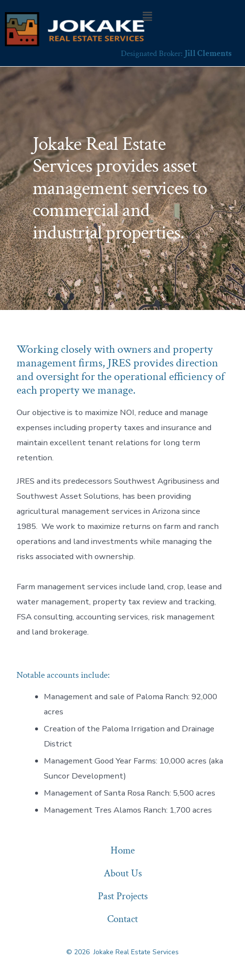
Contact (122, 919)
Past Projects (123, 896)
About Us (123, 873)
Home (123, 850)
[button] (147, 17)
